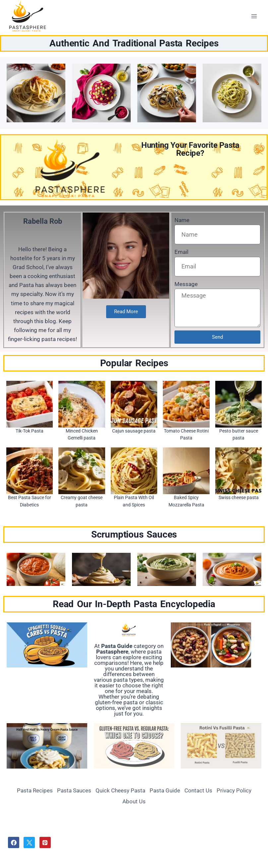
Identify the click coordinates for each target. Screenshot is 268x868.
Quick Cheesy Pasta (120, 790)
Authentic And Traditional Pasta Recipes (134, 43)
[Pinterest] (45, 842)
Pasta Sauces (74, 790)
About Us (134, 801)
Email (181, 252)
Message (186, 284)
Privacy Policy (234, 790)
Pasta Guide (165, 790)
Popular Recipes (134, 363)
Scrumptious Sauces (134, 534)
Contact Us (198, 790)
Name (182, 220)
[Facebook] (14, 842)
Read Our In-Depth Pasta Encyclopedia (134, 604)
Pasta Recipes (35, 790)
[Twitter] (29, 842)
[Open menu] (254, 16)
